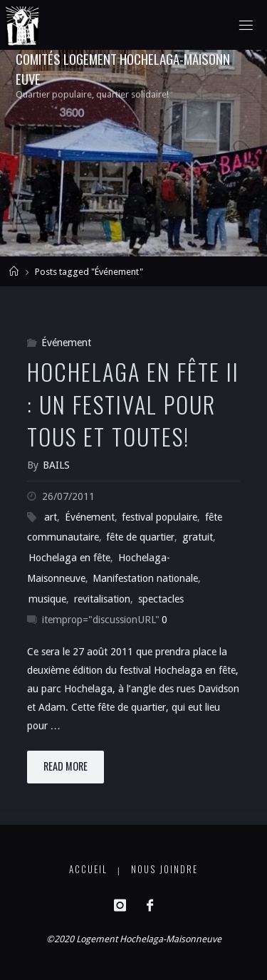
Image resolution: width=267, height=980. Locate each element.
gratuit (198, 537)
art (51, 517)
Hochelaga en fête (69, 558)
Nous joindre (164, 869)
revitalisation (102, 599)
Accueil (88, 869)
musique (47, 599)
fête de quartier (140, 537)
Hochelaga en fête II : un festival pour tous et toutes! (133, 403)
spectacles (161, 599)
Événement (66, 343)
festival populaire (159, 517)
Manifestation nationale (145, 578)
